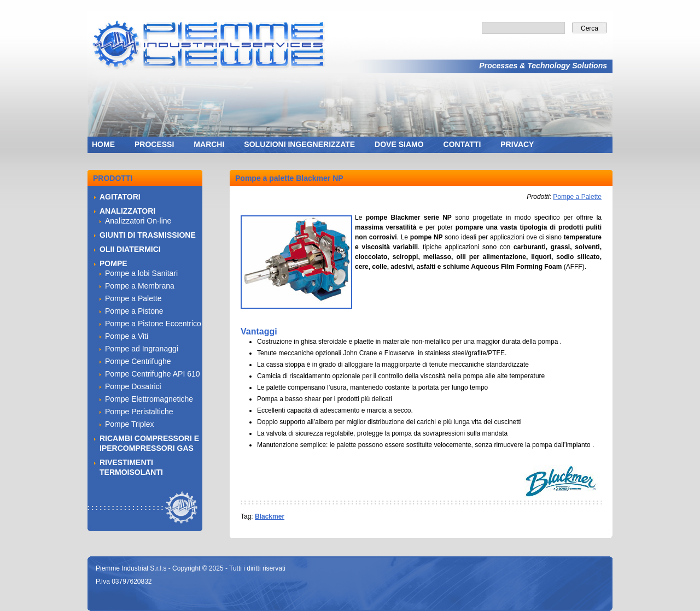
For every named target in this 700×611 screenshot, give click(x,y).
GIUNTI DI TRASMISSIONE (148, 235)
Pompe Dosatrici (133, 386)
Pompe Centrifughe (138, 361)
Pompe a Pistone (134, 311)
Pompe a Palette (577, 197)
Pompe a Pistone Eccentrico (153, 324)
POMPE (113, 263)
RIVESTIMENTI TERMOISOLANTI (131, 467)
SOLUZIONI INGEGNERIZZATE (299, 144)
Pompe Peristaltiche (139, 412)
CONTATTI (462, 144)
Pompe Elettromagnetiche (149, 399)
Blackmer (270, 516)
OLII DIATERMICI (130, 249)
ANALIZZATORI (127, 211)
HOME (103, 144)
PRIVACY (517, 144)
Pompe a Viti (127, 336)
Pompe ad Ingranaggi (142, 349)
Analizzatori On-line (138, 221)
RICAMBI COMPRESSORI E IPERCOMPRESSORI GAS (149, 443)
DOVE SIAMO (399, 144)
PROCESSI (154, 144)
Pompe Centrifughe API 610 (153, 374)
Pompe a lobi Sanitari (141, 273)
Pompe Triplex (129, 424)
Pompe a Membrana (140, 286)
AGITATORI (120, 197)
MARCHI (209, 144)
